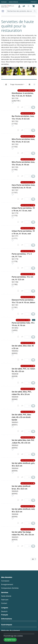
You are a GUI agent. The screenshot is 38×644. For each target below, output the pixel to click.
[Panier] (34, 6)
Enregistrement (7, 584)
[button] (26, 90)
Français (33, 2)
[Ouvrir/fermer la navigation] (4, 11)
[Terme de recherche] (19, 11)
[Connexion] (19, 6)
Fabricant (5, 600)
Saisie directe (6, 596)
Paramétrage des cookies (13, 636)
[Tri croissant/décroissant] (6, 84)
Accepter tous (10, 640)
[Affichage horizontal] (34, 84)
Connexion (5, 581)
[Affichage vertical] (29, 84)
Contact (4, 603)
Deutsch (4, 611)
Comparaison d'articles (10, 588)
